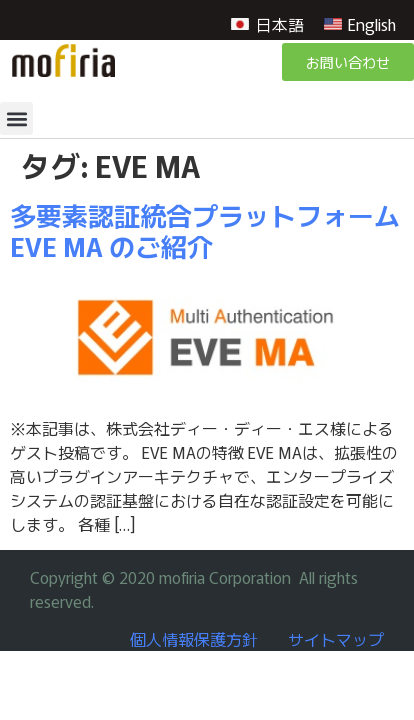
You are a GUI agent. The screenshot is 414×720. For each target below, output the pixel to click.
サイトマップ (336, 639)
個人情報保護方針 (194, 639)
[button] (16, 118)
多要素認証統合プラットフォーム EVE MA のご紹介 (205, 230)
